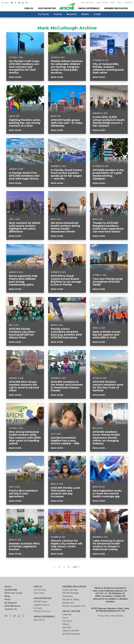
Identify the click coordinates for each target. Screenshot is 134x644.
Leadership (67, 614)
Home (8, 587)
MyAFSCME (11, 590)
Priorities (58, 14)
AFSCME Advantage (71, 593)
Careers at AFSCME (71, 631)
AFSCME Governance (71, 634)
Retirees (66, 624)
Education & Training (71, 599)
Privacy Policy (104, 616)
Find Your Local (86, 2)
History (65, 618)
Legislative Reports (41, 605)
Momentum (72, 14)
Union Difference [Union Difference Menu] (89, 8)
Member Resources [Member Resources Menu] (116, 8)
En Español (11, 603)
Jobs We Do (67, 621)
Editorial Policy (117, 616)
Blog (111, 2)
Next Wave (67, 627)
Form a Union (39, 593)
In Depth (97, 14)
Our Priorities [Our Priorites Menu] (47, 8)
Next (76, 573)
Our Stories (44, 14)
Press (118, 2)
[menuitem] (44, 14)
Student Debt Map (70, 590)
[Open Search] (128, 3)
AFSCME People (40, 602)
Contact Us (11, 609)
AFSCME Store (13, 606)
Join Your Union (40, 590)
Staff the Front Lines (42, 611)
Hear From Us (39, 620)
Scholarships (68, 596)
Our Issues (38, 608)
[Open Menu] (5, 3)
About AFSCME (101, 2)
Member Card (68, 603)
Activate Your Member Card (74, 606)
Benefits (85, 14)
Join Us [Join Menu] (29, 8)
